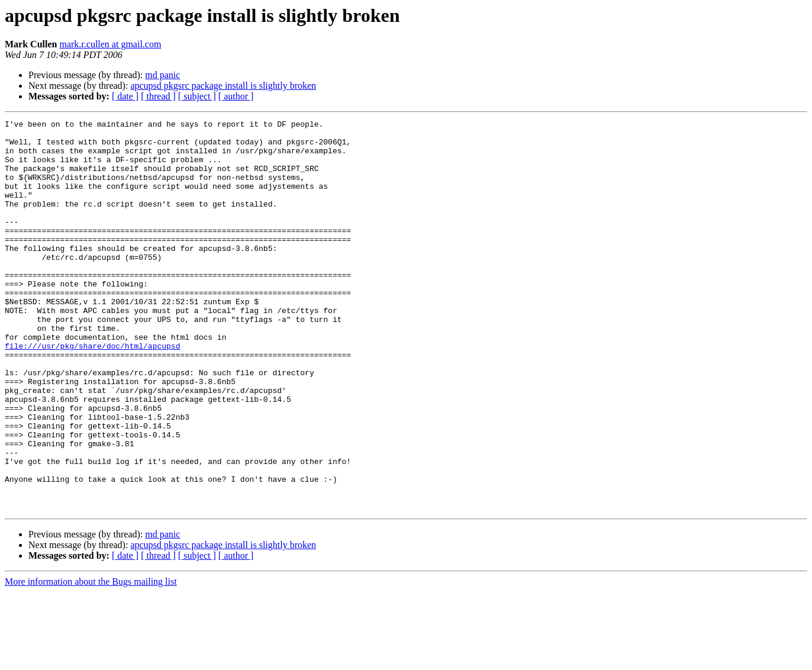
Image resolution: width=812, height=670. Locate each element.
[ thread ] (158, 96)
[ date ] (125, 96)
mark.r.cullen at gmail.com (110, 44)
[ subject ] (197, 96)
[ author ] (236, 96)
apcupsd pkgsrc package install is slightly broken (223, 86)
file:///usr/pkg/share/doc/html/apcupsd (92, 392)
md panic (162, 75)
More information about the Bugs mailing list (91, 660)
